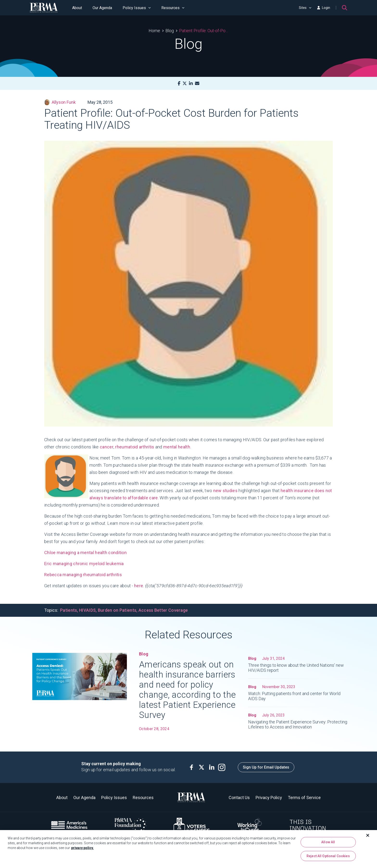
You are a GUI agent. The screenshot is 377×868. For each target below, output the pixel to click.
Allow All (328, 844)
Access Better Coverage (163, 610)
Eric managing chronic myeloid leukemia (84, 564)
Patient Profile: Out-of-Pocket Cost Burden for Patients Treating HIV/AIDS (204, 31)
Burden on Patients (117, 610)
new (217, 491)
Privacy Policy (269, 798)
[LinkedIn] (191, 83)
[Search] (345, 8)
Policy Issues (137, 8)
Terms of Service (304, 798)
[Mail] (197, 83)
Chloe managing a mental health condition (85, 553)
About (77, 8)
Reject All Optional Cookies (328, 858)
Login (324, 8)
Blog (170, 31)
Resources (173, 8)
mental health (177, 447)
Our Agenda (102, 8)
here (139, 586)
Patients (69, 610)
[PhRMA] (44, 8)
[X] (185, 83)
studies (230, 491)
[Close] (368, 837)
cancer (107, 447)
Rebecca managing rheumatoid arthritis (83, 575)
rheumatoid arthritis (135, 447)
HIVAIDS (87, 610)
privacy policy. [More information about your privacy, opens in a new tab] (82, 850)
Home (154, 31)
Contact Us (239, 798)
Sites (305, 8)
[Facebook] (179, 83)
